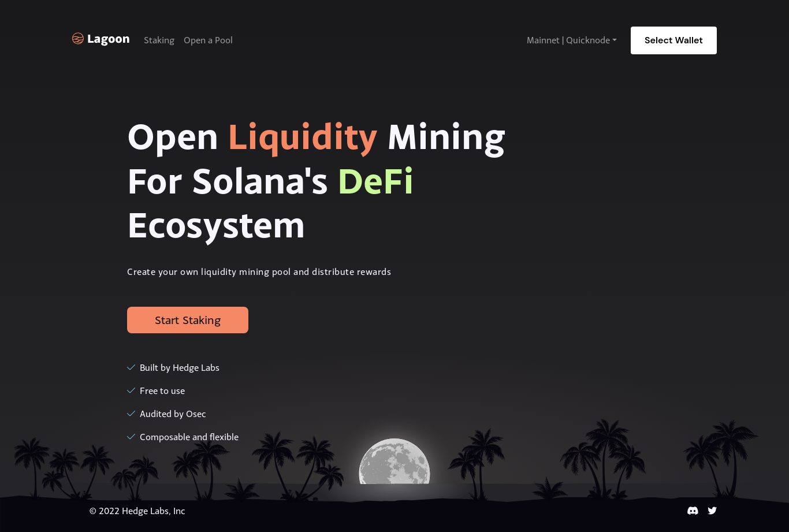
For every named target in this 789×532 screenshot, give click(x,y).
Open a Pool (208, 40)
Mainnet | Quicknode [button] (568, 40)
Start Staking (188, 320)
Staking (159, 40)
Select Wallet (674, 40)
